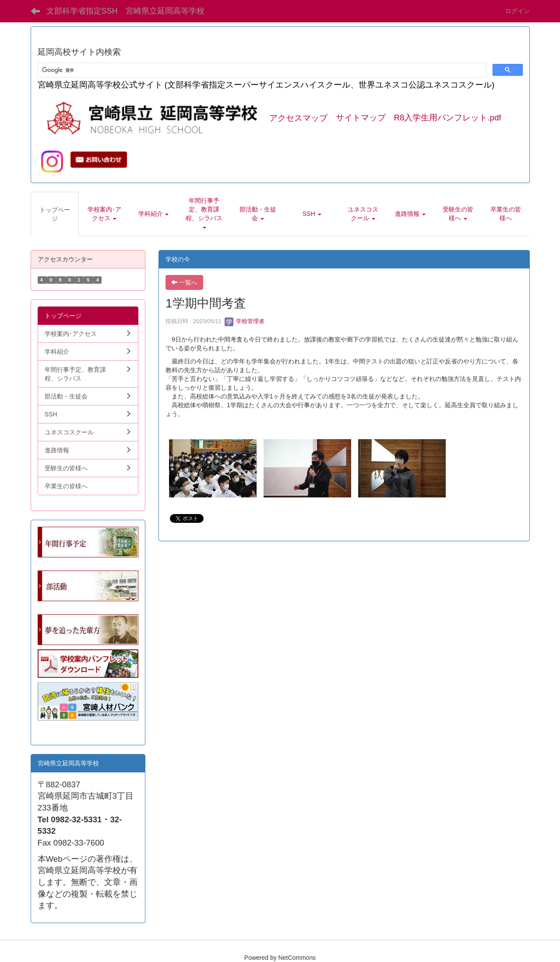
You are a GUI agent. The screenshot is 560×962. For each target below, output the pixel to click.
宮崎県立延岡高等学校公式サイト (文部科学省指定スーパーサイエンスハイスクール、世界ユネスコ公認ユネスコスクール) (266, 85)
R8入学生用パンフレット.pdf (448, 118)
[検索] (261, 70)
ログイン (518, 11)
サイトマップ (361, 118)
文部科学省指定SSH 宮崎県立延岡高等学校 (125, 11)
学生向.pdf (52, 729)
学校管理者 (245, 321)
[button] (104, 214)
